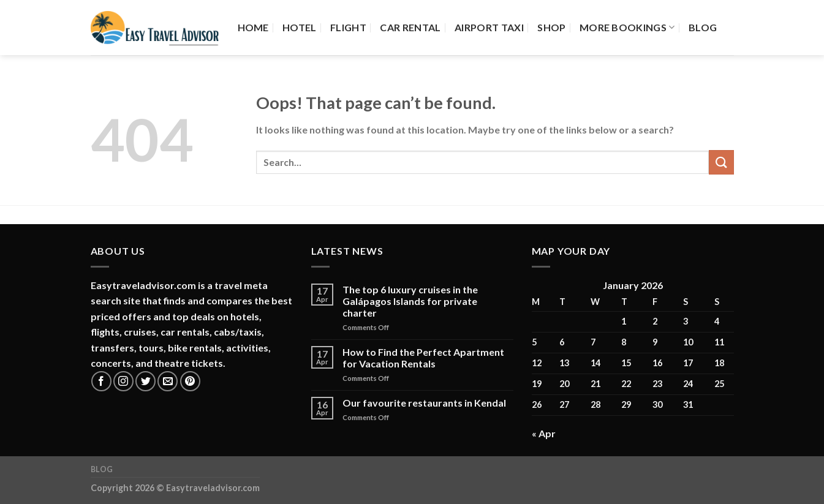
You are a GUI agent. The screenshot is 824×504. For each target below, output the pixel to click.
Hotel (300, 27)
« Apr (544, 433)
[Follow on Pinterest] (190, 381)
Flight (348, 27)
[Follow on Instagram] (123, 381)
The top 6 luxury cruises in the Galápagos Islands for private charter (410, 301)
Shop (551, 27)
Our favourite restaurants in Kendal (424, 403)
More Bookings (627, 28)
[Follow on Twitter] (146, 381)
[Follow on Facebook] (101, 381)
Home (253, 27)
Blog (703, 27)
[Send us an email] (168, 381)
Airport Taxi (489, 27)
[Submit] (721, 162)
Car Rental (410, 27)
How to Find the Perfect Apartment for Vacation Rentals (423, 358)
